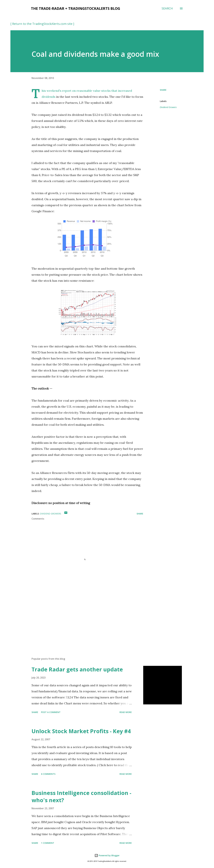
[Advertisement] (83, 620)
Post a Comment (51, 712)
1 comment (48, 843)
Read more (126, 712)
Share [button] (163, 90)
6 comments (48, 774)
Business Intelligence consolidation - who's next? (81, 797)
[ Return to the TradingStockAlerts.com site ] (42, 24)
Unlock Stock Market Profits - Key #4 (81, 731)
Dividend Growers (168, 107)
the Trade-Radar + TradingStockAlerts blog (76, 8)
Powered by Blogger (107, 855)
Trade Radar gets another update (77, 669)
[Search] (167, 8)
